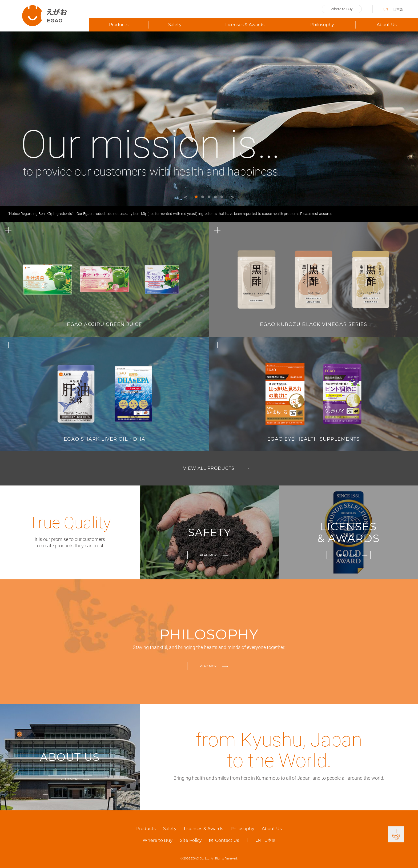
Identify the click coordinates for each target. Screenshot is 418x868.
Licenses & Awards (245, 25)
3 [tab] (209, 197)
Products (146, 829)
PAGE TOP (396, 834)
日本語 (398, 9)
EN (386, 9)
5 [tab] (222, 197)
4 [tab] (215, 197)
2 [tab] (203, 197)
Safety (175, 25)
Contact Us (227, 840)
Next (232, 198)
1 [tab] (196, 197)
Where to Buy (342, 9)
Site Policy (191, 840)
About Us (387, 25)
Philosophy (322, 25)
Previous (186, 198)
